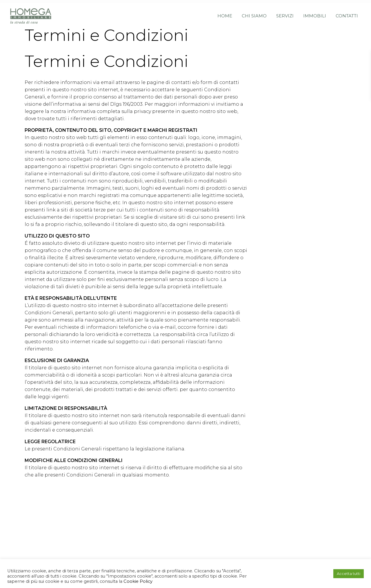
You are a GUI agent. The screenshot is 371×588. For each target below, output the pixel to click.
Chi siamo (254, 13)
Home (225, 13)
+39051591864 (149, 531)
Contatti (347, 13)
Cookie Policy (137, 581)
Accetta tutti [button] (349, 574)
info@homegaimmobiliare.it (168, 539)
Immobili (315, 13)
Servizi (285, 13)
